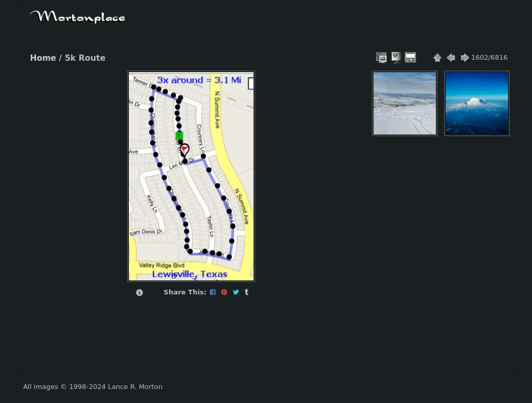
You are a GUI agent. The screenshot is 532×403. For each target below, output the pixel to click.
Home (43, 58)
